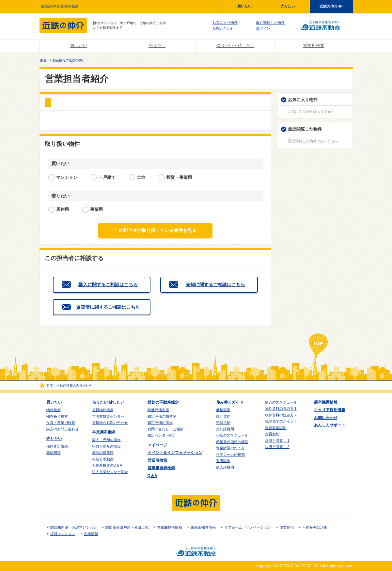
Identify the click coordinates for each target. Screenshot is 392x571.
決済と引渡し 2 (277, 447)
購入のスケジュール (281, 402)
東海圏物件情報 (203, 527)
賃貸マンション (63, 534)
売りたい (288, 6)
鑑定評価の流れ (160, 423)
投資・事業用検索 (61, 423)
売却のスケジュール (232, 435)
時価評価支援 (158, 410)
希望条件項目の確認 (232, 442)
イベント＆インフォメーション (175, 453)
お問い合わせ (223, 28)
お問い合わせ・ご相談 (165, 429)
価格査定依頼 (57, 446)
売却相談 (54, 453)
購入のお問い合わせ (63, 429)
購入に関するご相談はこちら (108, 285)
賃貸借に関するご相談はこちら (108, 307)
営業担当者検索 (161, 468)
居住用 (63, 209)
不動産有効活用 (315, 527)
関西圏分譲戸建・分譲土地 (127, 527)
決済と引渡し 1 (277, 440)
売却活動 (223, 423)
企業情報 (91, 534)
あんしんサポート (330, 425)
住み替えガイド (230, 402)
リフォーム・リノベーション (248, 527)
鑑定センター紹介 (162, 435)
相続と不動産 (103, 459)
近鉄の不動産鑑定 (163, 402)
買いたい (244, 6)
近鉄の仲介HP (331, 6)
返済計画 (223, 461)
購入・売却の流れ (106, 440)
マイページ (157, 445)
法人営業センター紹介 (110, 472)
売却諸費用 (225, 429)
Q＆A (152, 476)
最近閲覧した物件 (270, 23)
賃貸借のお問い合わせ (110, 423)
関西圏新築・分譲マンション (74, 527)
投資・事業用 (179, 177)
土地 (141, 177)
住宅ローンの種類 (230, 455)
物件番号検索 (57, 416)
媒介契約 (223, 416)
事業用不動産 (104, 432)
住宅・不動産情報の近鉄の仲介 (62, 60)
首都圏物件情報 (170, 527)
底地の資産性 (103, 453)
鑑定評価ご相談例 (162, 416)
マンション (67, 177)
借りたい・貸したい (235, 46)
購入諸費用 (225, 467)
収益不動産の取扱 (106, 446)
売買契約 (272, 434)
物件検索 (54, 410)
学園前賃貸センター (108, 416)
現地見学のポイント (281, 421)
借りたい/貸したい (108, 402)
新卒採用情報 (326, 402)
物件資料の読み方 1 (281, 409)
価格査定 (223, 410)
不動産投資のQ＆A (107, 465)
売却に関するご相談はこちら (215, 285)
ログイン (263, 28)
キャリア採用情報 (330, 410)
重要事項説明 (276, 428)
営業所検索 (314, 46)
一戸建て (107, 177)
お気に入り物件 (225, 23)
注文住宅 (287, 527)
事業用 (96, 209)
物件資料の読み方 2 (281, 415)
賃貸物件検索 (103, 410)
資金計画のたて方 (230, 448)
